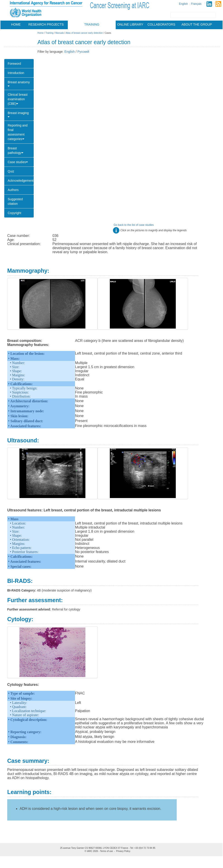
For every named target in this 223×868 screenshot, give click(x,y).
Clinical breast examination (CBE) (18, 99)
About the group (197, 24)
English (183, 4)
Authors (13, 190)
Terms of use (106, 851)
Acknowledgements (21, 181)
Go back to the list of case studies (134, 225)
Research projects (46, 24)
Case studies (18, 162)
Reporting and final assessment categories (18, 132)
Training (92, 24)
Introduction (16, 73)
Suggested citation (15, 201)
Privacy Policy (123, 851)
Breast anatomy (19, 84)
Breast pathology (15, 150)
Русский (83, 52)
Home (16, 24)
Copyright (14, 213)
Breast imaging (18, 115)
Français (196, 4)
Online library (130, 24)
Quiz (11, 171)
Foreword (14, 64)
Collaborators (161, 24)
